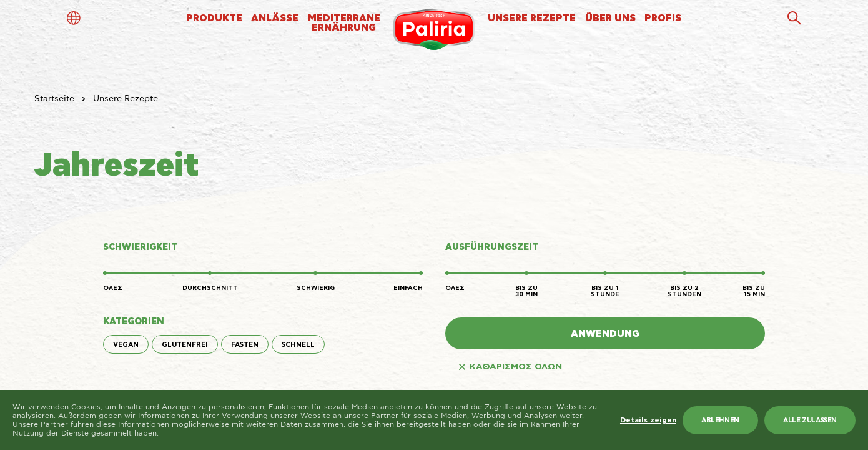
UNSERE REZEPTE (532, 18)
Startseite (54, 99)
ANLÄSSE (275, 18)
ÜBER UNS (610, 18)
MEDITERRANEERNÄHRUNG (344, 23)
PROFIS (663, 18)
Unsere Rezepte (126, 99)
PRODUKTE (214, 18)
